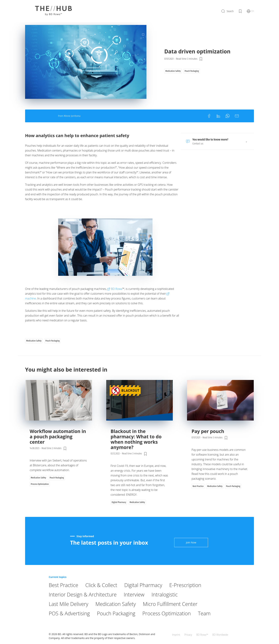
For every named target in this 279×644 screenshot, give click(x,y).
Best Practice (64, 594)
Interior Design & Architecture (84, 604)
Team (210, 623)
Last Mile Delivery (69, 613)
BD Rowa (117, 305)
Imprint (176, 628)
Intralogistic (169, 604)
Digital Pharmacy (147, 594)
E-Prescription (190, 594)
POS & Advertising (70, 623)
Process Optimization (171, 623)
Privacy (188, 628)
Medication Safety (118, 613)
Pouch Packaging (119, 623)
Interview (137, 604)
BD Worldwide (220, 628)
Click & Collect (103, 594)
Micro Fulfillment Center (175, 613)
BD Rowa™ (202, 628)
